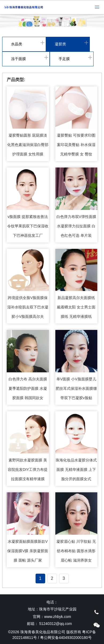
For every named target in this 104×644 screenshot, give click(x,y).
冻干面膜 (18, 59)
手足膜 (64, 59)
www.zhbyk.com (57, 617)
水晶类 (17, 44)
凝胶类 (60, 44)
